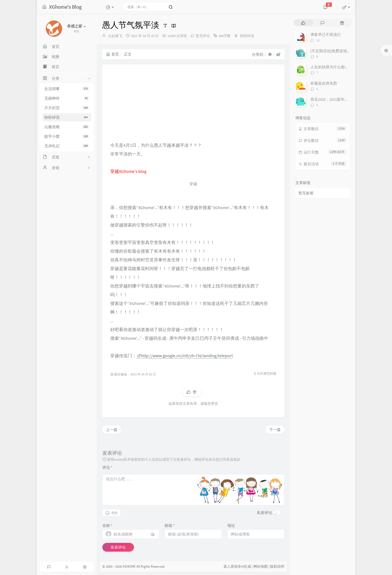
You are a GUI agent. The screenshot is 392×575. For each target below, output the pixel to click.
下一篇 (275, 430)
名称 (107, 525)
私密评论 (265, 513)
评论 (107, 467)
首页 (113, 54)
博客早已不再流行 (326, 35)
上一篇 (112, 430)
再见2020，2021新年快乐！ (333, 99)
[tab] (303, 23)
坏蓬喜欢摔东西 (324, 83)
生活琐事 (67, 89)
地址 (231, 525)
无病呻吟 (67, 98)
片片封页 (67, 108)
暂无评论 (203, 36)
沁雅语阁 (67, 127)
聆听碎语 (67, 117)
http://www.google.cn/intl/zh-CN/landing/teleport (185, 356)
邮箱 (170, 525)
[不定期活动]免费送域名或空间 (336, 51)
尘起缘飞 (115, 36)
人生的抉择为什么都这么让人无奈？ (341, 67)
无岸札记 (67, 146)
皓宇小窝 (67, 136)
